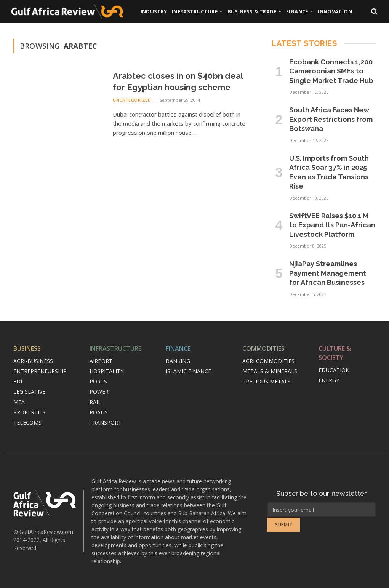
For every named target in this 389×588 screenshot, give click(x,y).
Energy (329, 380)
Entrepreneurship (40, 371)
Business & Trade (252, 11)
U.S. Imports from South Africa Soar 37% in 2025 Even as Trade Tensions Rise (329, 172)
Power (99, 392)
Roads (99, 412)
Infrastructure (195, 11)
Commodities (263, 348)
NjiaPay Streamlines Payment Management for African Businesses (328, 273)
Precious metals (267, 381)
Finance (297, 11)
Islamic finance (188, 371)
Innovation (335, 11)
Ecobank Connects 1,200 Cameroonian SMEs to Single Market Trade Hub (331, 71)
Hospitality (106, 371)
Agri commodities (268, 361)
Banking (178, 361)
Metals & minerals (270, 371)
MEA (19, 402)
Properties (29, 412)
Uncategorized (132, 100)
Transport (106, 423)
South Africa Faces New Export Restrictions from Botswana (331, 119)
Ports (98, 381)
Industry (154, 11)
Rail (95, 402)
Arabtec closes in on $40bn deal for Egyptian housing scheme (178, 81)
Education (334, 370)
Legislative (29, 392)
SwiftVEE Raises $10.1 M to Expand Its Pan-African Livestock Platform (332, 225)
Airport (101, 361)
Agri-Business (33, 361)
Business (27, 348)
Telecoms (27, 423)
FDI (18, 381)
